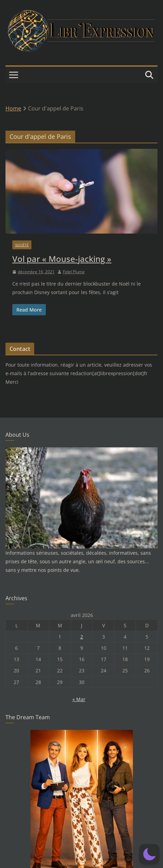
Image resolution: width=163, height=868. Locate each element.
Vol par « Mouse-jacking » (62, 259)
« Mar (79, 699)
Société (22, 245)
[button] (149, 854)
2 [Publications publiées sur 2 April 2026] (82, 637)
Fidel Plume (74, 272)
